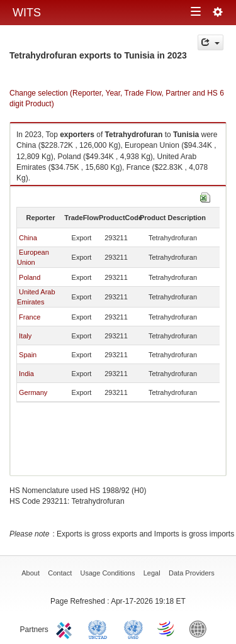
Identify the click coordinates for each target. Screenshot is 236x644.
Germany (33, 392)
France (30, 317)
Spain (28, 355)
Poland (30, 277)
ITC (66, 628)
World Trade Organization (167, 628)
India (26, 374)
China (28, 238)
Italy (25, 336)
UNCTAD (100, 628)
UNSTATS (133, 628)
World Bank (201, 628)
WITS (27, 13)
